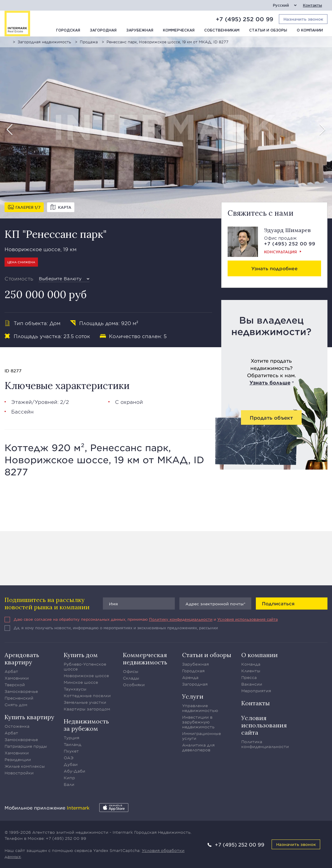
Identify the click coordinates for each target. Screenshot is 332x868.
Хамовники (17, 678)
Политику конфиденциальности (181, 619)
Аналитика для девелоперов (198, 747)
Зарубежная (140, 30)
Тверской (15, 685)
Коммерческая (179, 30)
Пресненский (19, 698)
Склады (131, 678)
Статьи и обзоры (268, 30)
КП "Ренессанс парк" (56, 234)
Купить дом (81, 655)
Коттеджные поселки (87, 696)
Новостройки (19, 773)
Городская (68, 30)
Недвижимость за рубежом (86, 725)
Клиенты (251, 671)
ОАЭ (69, 758)
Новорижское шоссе (86, 676)
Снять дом (16, 705)
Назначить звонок (296, 844)
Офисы (131, 671)
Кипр (69, 778)
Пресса (249, 677)
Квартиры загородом (87, 709)
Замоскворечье (21, 691)
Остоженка (17, 726)
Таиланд (73, 744)
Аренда (190, 677)
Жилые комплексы (25, 766)
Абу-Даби (75, 771)
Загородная (103, 30)
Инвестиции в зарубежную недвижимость (198, 722)
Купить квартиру (29, 717)
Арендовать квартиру (22, 658)
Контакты (312, 5)
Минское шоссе (81, 682)
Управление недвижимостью (200, 708)
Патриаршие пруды (26, 746)
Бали (69, 784)
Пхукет (71, 751)
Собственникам (222, 30)
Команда (251, 664)
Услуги (193, 696)
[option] (166, 128)
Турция (71, 738)
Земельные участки (85, 702)
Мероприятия (256, 691)
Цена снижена (21, 262)
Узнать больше (270, 382)
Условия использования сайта (247, 619)
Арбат (11, 671)
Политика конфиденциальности (265, 744)
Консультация (280, 252)
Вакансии (252, 684)
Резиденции (18, 760)
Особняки (134, 685)
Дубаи (71, 764)
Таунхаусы (75, 689)
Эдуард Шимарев (287, 230)
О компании (310, 30)
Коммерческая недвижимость (145, 658)
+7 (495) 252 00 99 (244, 19)
